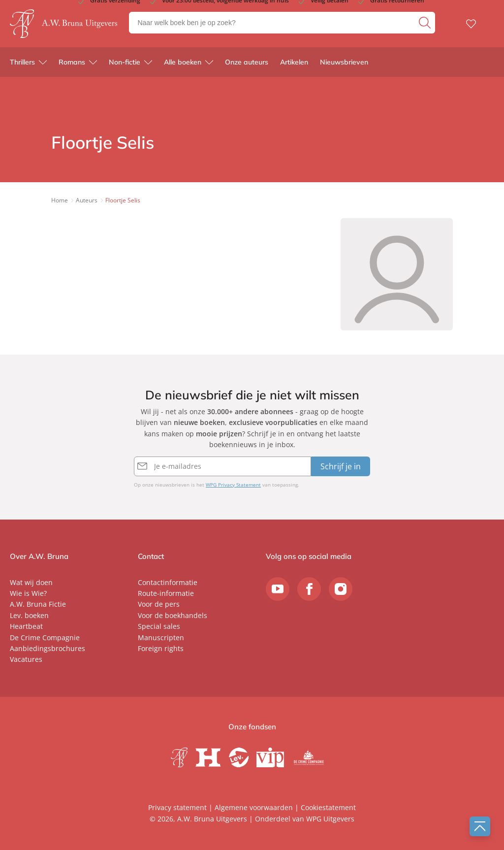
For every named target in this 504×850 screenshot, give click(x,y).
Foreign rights (161, 648)
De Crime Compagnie (45, 637)
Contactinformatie (168, 582)
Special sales (159, 626)
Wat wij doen (31, 582)
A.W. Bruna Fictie (38, 604)
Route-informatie (166, 593)
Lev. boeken (29, 615)
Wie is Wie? (28, 593)
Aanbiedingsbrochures (47, 648)
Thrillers (22, 64)
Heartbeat (26, 626)
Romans (72, 64)
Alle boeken (183, 64)
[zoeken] (426, 24)
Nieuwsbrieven (344, 64)
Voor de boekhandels (173, 615)
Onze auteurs (247, 64)
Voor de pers (159, 604)
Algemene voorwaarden (254, 807)
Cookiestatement (328, 807)
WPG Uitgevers (330, 819)
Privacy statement (177, 807)
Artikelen (294, 64)
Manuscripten (161, 637)
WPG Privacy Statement (233, 485)
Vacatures (26, 659)
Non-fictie (125, 64)
